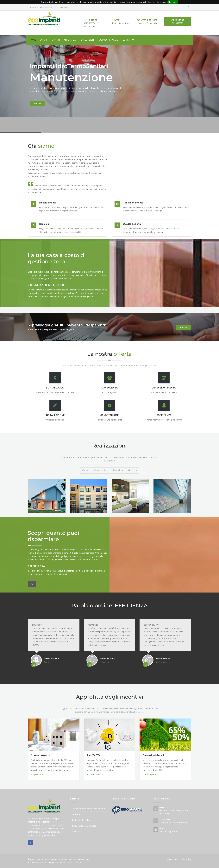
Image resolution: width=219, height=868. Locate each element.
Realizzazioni (87, 40)
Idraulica (44, 224)
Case (85, 470)
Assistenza (70, 40)
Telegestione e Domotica (84, 826)
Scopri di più (38, 775)
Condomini (101, 470)
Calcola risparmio (108, 40)
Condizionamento (133, 203)
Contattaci (129, 40)
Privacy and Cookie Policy (179, 859)
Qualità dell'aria (132, 224)
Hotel (117, 470)
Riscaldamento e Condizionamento (88, 809)
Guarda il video (95, 775)
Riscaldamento (48, 203)
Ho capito (173, 2)
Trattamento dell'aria (82, 820)
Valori (43, 40)
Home (33, 40)
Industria (131, 470)
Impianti (55, 40)
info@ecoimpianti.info (169, 831)
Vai (32, 584)
